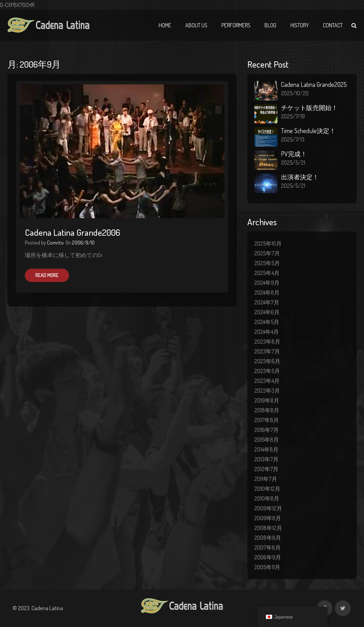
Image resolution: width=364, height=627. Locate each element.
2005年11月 (267, 567)
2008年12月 (268, 528)
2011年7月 (266, 479)
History (300, 25)
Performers (236, 25)
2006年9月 (268, 557)
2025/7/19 (293, 116)
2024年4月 (267, 332)
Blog (270, 25)
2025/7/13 (293, 139)
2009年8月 (268, 518)
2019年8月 (267, 400)
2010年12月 (267, 489)
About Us (196, 25)
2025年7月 (267, 253)
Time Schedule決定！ (308, 131)
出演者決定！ (300, 177)
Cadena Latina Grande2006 (73, 232)
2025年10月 (268, 243)
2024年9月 (267, 283)
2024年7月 (267, 302)
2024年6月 (267, 312)
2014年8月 (266, 449)
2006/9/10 (83, 243)
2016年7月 (267, 430)
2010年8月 (267, 498)
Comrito (55, 243)
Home (165, 25)
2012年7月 (266, 469)
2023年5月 (267, 371)
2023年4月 (267, 381)
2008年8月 (268, 538)
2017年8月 (267, 420)
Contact (333, 25)
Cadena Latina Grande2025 (314, 84)
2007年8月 (267, 547)
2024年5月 (267, 322)
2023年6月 (267, 361)
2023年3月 (267, 391)
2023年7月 (267, 351)
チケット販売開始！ (309, 108)
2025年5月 (267, 263)
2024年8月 (267, 292)
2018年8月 (267, 410)
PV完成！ (294, 154)
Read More (47, 275)
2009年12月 (268, 508)
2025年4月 (267, 273)
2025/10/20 (295, 93)
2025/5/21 (293, 163)
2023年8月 (267, 342)
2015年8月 (267, 440)
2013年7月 (266, 459)
